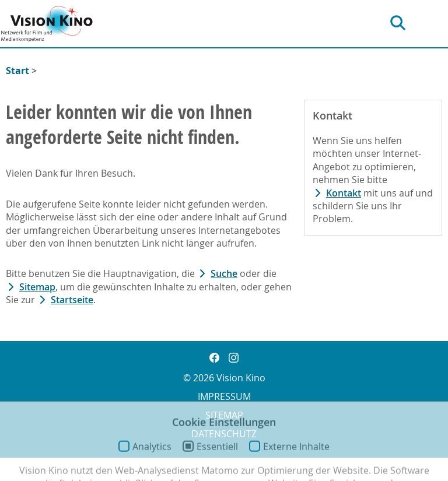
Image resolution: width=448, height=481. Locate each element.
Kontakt (344, 193)
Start (17, 71)
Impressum (224, 396)
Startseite (72, 300)
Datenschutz (224, 434)
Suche (224, 273)
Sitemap (37, 287)
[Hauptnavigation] (437, 23)
